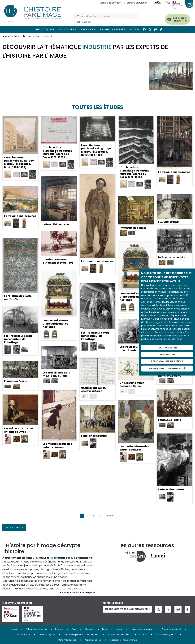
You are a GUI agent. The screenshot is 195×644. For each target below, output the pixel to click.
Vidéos (135, 29)
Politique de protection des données (81, 634)
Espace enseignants (138, 3)
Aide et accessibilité (171, 629)
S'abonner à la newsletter (177, 19)
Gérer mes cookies (67, 640)
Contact (143, 634)
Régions (59, 629)
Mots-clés (67, 29)
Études (14, 629)
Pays (74, 629)
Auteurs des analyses (36, 629)
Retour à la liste (14, 528)
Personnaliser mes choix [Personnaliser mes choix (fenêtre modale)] (167, 361)
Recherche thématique (27, 36)
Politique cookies (93, 640)
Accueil (6, 36)
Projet (105, 629)
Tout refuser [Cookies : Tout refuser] (167, 354)
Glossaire (89, 629)
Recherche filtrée (112, 29)
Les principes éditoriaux (142, 629)
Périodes (87, 29)
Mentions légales (47, 634)
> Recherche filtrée (83, 22)
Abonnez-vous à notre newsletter (127, 609)
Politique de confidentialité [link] (167, 368)
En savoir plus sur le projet (76, 592)
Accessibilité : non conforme (123, 640)
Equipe (119, 629)
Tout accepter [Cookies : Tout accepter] (167, 348)
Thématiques (43, 29)
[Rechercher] (102, 16)
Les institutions (23, 634)
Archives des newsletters (119, 634)
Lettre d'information (111, 3)
